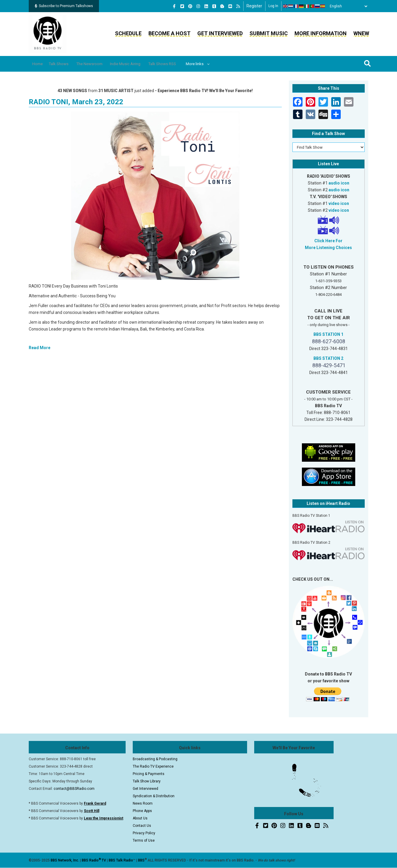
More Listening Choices (328, 248)
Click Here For (328, 241)
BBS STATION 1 (328, 334)
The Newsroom (101, 64)
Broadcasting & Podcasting (155, 759)
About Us (140, 818)
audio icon (339, 183)
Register (254, 6)
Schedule (128, 33)
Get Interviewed (220, 33)
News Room (143, 803)
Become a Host (169, 33)
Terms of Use (144, 840)
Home (40, 64)
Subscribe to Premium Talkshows (64, 6)
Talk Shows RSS (185, 64)
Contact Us (142, 826)
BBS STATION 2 (328, 358)
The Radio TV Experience (153, 766)
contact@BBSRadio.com (74, 789)
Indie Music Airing (143, 64)
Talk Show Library (147, 781)
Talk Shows (65, 64)
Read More (40, 348)
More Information (321, 33)
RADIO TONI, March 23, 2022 (76, 102)
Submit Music (269, 33)
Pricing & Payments (149, 774)
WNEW (361, 33)
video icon (339, 203)
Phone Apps (142, 811)
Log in (273, 6)
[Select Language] (347, 6)
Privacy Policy (144, 833)
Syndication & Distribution (154, 796)
